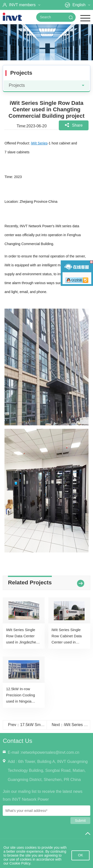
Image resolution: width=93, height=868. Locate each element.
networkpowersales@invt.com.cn (50, 752)
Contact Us (17, 741)
